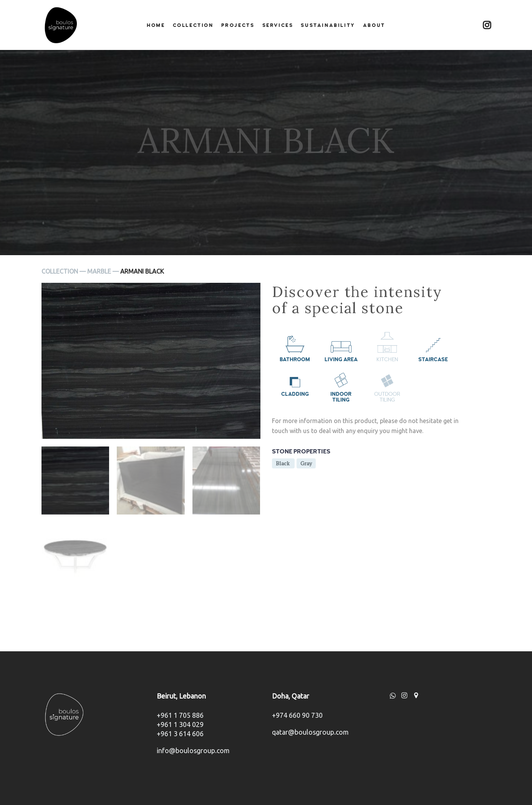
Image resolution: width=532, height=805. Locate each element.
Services (278, 25)
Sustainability (328, 25)
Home (156, 25)
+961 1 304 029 (180, 724)
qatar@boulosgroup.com (310, 732)
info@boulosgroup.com (193, 750)
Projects (238, 25)
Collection (193, 25)
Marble (99, 271)
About (374, 25)
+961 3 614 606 (180, 734)
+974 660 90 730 (297, 715)
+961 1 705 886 (180, 715)
